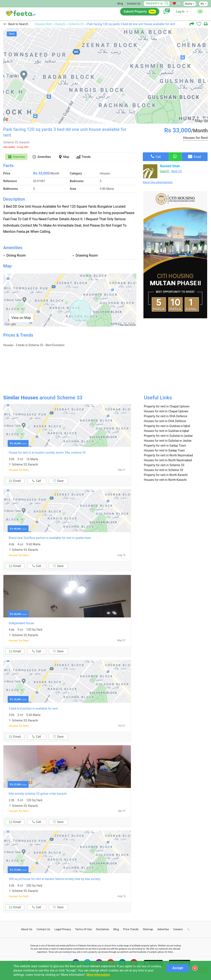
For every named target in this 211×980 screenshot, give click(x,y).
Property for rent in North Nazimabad (168, 455)
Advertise (163, 929)
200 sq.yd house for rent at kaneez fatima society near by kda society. (55, 879)
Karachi (60, 24)
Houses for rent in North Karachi (165, 480)
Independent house (21, 623)
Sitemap (148, 929)
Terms (83, 929)
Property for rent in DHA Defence (165, 416)
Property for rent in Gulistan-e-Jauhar (168, 436)
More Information (98, 975)
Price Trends (131, 929)
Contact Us (134, 4)
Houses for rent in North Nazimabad (168, 460)
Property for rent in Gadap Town (165, 446)
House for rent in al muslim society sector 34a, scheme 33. (48, 453)
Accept (178, 968)
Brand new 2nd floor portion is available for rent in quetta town (50, 538)
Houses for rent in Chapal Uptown (166, 411)
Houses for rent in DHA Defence (165, 421)
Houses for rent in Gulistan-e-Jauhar (168, 441)
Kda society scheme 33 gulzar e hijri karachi (38, 794)
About (27, 929)
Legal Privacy (63, 929)
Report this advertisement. (158, 182)
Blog (120, 4)
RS (203, 4)
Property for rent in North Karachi (166, 475)
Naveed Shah (170, 166)
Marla (190, 4)
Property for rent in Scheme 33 (164, 465)
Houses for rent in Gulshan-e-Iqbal (166, 431)
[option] (105, 76)
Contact (43, 929)
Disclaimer (103, 929)
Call (156, 156)
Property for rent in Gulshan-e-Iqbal (167, 426)
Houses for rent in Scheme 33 (163, 470)
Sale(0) (165, 171)
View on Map (21, 318)
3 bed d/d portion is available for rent (33, 709)
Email (194, 156)
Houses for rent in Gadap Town (164, 450)
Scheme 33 (76, 24)
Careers (178, 929)
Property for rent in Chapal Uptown (167, 406)
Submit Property (140, 12)
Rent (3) (177, 171)
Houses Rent (43, 24)
